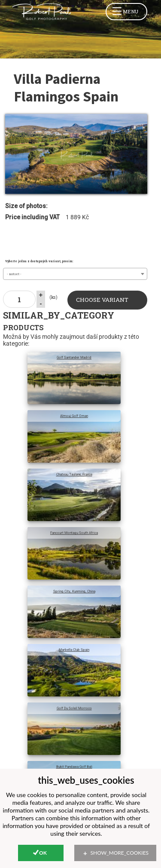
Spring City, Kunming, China (74, 591)
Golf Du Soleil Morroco (74, 708)
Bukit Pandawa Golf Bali (74, 767)
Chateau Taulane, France (74, 474)
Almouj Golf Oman (74, 416)
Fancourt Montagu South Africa (74, 533)
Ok (43, 853)
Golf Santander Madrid (74, 357)
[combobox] (75, 274)
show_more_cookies (120, 853)
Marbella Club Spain (74, 650)
